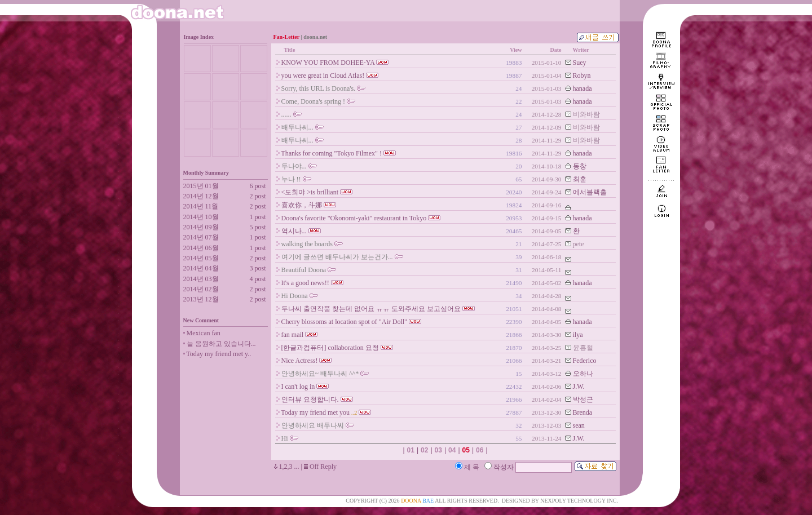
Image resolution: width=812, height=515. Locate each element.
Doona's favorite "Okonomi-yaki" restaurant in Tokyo (354, 218)
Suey (580, 63)
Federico (585, 361)
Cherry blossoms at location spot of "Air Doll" (344, 322)
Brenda (583, 412)
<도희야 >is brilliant (310, 192)
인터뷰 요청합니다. (310, 399)
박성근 (583, 399)
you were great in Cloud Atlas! (323, 76)
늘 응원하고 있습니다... (221, 344)
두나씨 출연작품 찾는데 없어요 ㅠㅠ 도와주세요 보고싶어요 (371, 309)
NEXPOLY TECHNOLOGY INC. (579, 501)
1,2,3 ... (289, 467)
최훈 (580, 179)
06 (480, 450)
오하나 (583, 374)
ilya (578, 335)
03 (438, 450)
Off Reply (323, 467)
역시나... (294, 231)
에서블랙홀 (590, 192)
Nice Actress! (300, 361)
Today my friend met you (315, 412)
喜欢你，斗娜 (302, 205)
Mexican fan (204, 333)
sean (579, 425)
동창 (580, 166)
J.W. (579, 387)
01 (411, 450)
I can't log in (298, 387)
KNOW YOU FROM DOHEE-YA (328, 63)
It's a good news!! (305, 283)
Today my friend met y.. (219, 354)
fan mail (293, 335)
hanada (582, 88)
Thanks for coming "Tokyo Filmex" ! (331, 153)
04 (452, 450)
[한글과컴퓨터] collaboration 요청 (330, 348)
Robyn (582, 76)
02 (424, 450)
